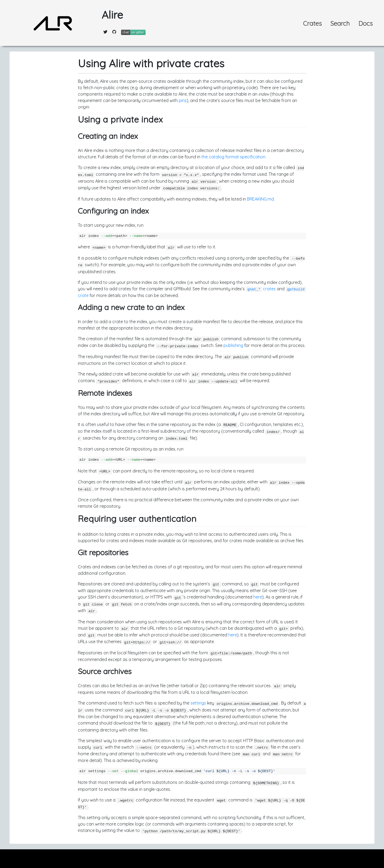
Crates (313, 23)
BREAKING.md (260, 199)
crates (261, 289)
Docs (366, 23)
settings (198, 703)
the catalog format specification (233, 157)
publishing (233, 345)
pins (183, 100)
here (258, 597)
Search (340, 23)
